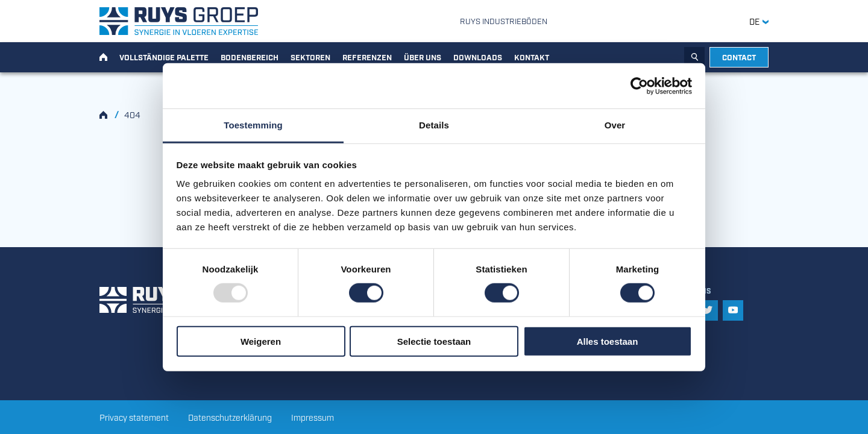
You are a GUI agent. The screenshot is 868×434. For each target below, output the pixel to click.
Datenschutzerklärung (230, 417)
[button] (708, 310)
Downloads (478, 57)
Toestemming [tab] (253, 125)
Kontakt (532, 57)
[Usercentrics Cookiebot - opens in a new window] (639, 86)
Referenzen (367, 57)
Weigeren (261, 341)
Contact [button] (739, 57)
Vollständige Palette (164, 57)
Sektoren (310, 57)
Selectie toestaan (434, 341)
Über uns (423, 57)
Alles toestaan (608, 341)
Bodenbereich (250, 57)
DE (759, 21)
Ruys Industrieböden (504, 21)
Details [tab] (434, 125)
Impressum (313, 417)
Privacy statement (134, 417)
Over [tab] (615, 125)
